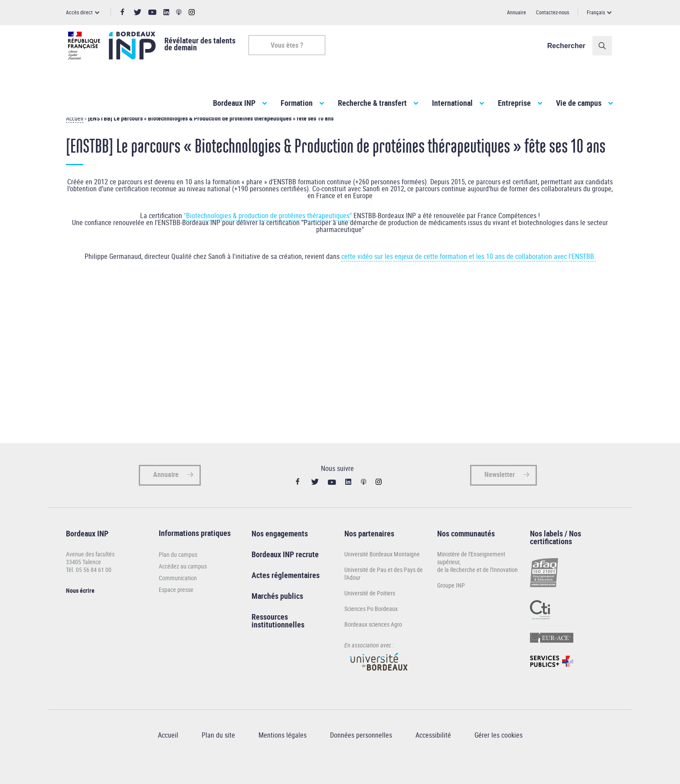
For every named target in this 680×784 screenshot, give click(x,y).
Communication (178, 593)
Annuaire (517, 12)
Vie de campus (579, 103)
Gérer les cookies (499, 751)
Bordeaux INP (234, 103)
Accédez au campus (183, 582)
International (452, 103)
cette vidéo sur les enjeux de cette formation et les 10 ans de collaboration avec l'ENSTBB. (469, 272)
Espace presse (176, 605)
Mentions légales (283, 751)
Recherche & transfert (372, 103)
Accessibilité (433, 751)
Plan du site (218, 751)
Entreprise (514, 103)
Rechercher (569, 46)
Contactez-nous (552, 12)
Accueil (75, 134)
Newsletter (500, 490)
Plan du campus (178, 570)
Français (596, 12)
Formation (297, 103)
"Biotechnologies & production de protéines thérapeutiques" (268, 231)
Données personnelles (361, 751)
